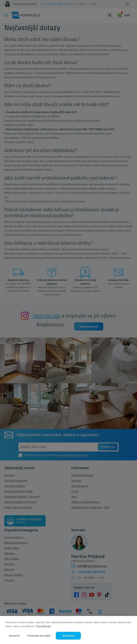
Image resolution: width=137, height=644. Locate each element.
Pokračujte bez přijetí (39, 636)
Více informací (43, 626)
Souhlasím (68, 636)
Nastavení (15, 636)
